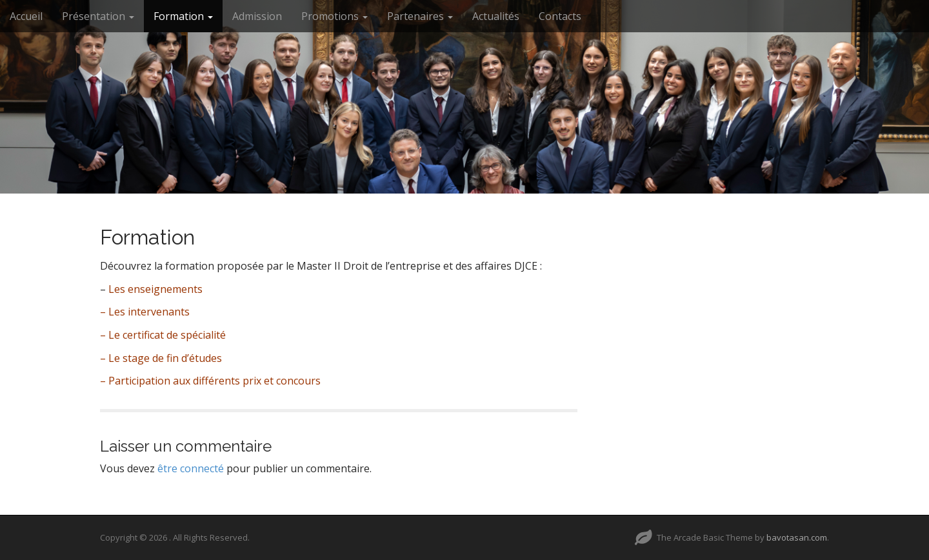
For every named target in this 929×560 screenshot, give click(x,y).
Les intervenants (149, 312)
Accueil (26, 16)
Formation (183, 16)
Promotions (335, 16)
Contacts (560, 16)
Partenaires (420, 16)
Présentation (98, 16)
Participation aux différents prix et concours (215, 381)
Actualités (496, 16)
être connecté (191, 468)
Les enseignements (155, 289)
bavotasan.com (797, 537)
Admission (257, 16)
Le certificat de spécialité (167, 335)
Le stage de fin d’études (165, 358)
